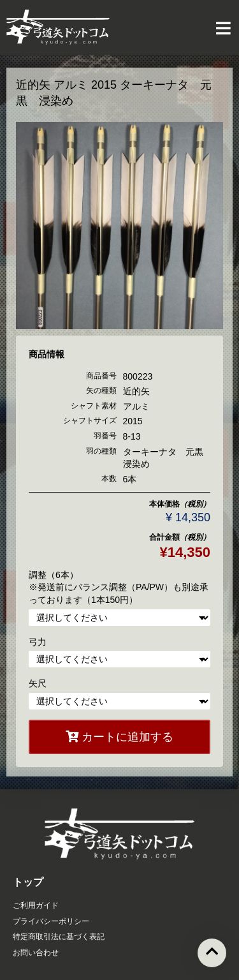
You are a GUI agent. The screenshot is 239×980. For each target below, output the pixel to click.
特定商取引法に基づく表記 (59, 937)
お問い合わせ (36, 953)
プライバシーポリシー (51, 921)
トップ (28, 882)
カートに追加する (119, 737)
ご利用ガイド (36, 905)
